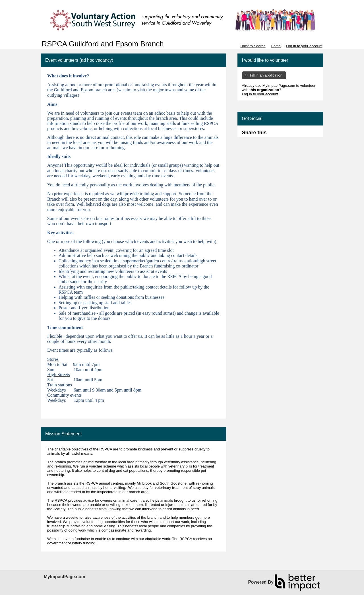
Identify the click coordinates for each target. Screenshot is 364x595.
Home (276, 46)
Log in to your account (304, 46)
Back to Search (253, 46)
